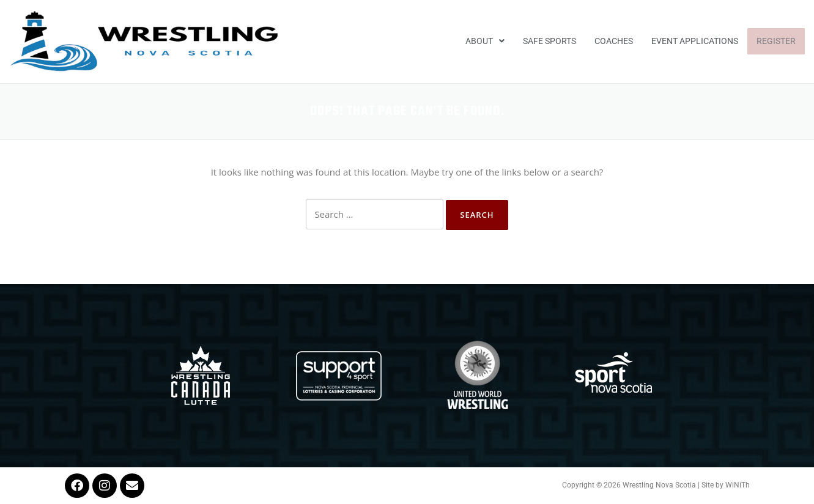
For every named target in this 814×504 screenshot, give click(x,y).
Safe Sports (549, 41)
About (485, 41)
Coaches (614, 41)
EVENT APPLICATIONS (695, 41)
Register (776, 41)
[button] (485, 42)
